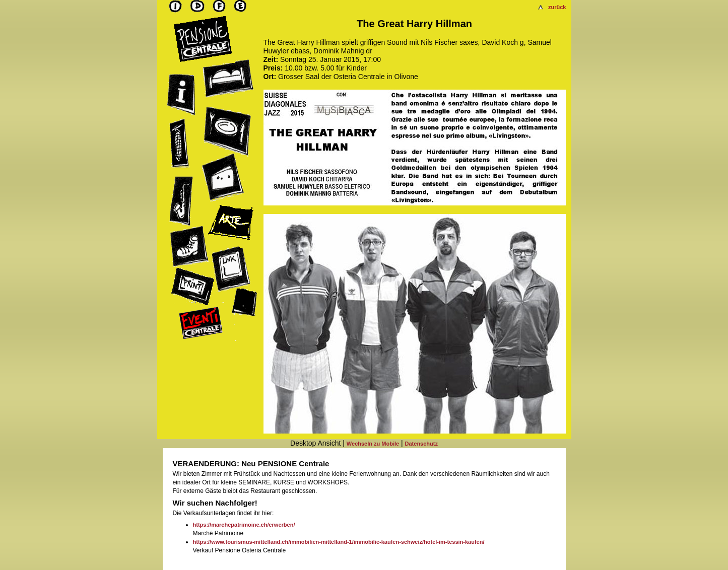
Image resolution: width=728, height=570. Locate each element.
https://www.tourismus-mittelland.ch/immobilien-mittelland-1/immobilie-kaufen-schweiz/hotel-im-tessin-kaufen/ (339, 542)
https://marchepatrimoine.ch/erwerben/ (244, 525)
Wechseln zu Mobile (373, 444)
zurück (557, 7)
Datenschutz (421, 444)
